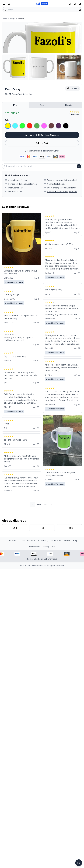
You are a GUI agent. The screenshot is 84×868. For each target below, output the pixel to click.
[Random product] (80, 10)
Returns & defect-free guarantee (62, 192)
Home (4, 19)
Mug (15, 105)
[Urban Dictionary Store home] (42, 4)
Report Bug (43, 541)
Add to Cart (42, 143)
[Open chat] (9, 4)
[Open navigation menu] (4, 4)
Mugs (12, 19)
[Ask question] (79, 166)
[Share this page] (70, 4)
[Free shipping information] (75, 4)
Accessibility (35, 546)
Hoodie (69, 105)
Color (7, 120)
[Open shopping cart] (80, 4)
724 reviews (74, 114)
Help (75, 541)
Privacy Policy (49, 546)
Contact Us (12, 541)
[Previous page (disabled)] (33, 504)
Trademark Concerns (61, 541)
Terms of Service (27, 541)
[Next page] (52, 504)
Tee (42, 105)
